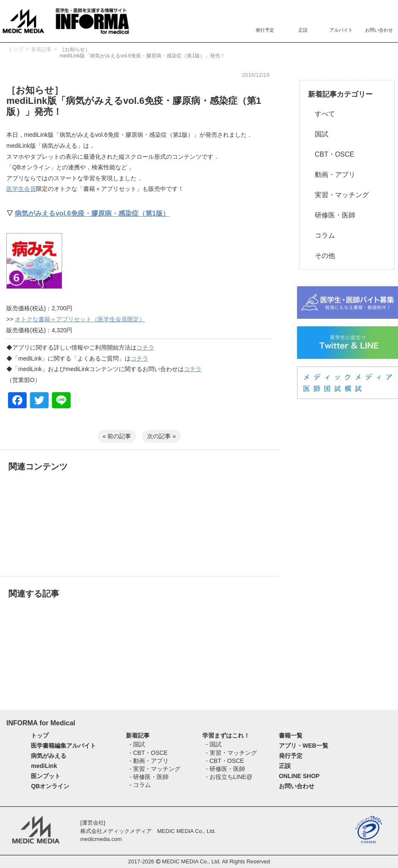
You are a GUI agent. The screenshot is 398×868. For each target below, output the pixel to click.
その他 (322, 256)
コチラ (145, 347)
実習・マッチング (338, 195)
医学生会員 (21, 189)
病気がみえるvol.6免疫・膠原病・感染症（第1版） (92, 213)
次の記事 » (161, 436)
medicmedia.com (101, 839)
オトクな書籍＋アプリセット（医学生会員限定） (80, 319)
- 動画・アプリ (149, 761)
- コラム (140, 785)
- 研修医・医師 (149, 777)
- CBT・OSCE (148, 753)
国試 (318, 134)
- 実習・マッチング (155, 769)
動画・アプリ (332, 175)
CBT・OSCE (331, 154)
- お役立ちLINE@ (229, 777)
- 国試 (137, 744)
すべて (322, 114)
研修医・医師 (332, 215)
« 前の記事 (117, 436)
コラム (322, 235)
